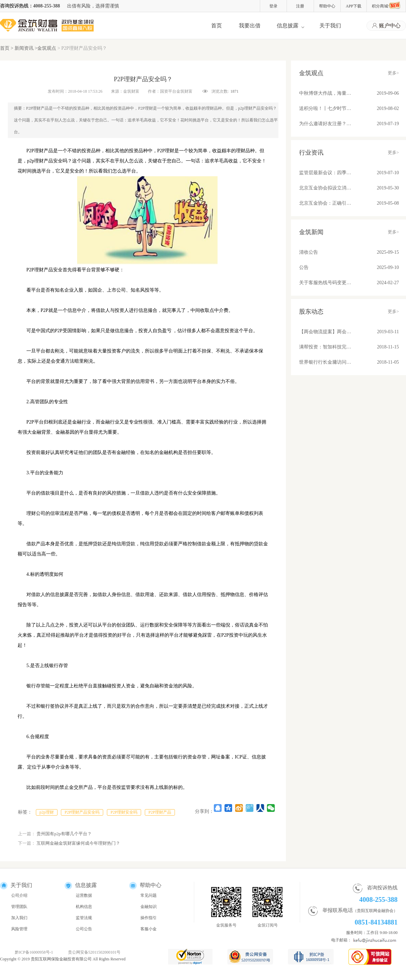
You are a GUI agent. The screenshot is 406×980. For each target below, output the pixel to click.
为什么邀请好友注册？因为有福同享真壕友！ (325, 124)
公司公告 (84, 929)
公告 (304, 267)
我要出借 (250, 26)
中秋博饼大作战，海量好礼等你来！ (325, 93)
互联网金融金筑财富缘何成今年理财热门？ (78, 843)
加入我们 (19, 918)
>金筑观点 (45, 48)
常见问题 (149, 895)
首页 (217, 26)
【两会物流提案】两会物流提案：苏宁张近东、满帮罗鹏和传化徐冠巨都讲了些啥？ (325, 332)
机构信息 (84, 907)
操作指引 (149, 918)
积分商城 (386, 5)
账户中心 (386, 26)
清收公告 (309, 252)
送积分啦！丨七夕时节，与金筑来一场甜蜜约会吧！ (325, 108)
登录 (273, 6)
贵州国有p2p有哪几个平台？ (64, 834)
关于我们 (330, 26)
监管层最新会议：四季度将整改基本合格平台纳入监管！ (325, 173)
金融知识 (149, 907)
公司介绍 (19, 895)
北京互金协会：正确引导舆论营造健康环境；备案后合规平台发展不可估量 (325, 203)
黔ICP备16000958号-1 (34, 952)
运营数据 (84, 895)
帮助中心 (327, 6)
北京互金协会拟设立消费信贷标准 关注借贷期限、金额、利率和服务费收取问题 (325, 188)
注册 (300, 6)
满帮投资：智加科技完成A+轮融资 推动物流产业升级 (325, 347)
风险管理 (19, 929)
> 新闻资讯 (23, 48)
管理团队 (19, 907)
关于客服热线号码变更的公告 (325, 283)
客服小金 (149, 929)
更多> (393, 73)
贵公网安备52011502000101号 (94, 952)
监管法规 (84, 918)
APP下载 (354, 6)
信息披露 (288, 26)
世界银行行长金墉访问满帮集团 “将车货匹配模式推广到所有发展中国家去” (325, 362)
